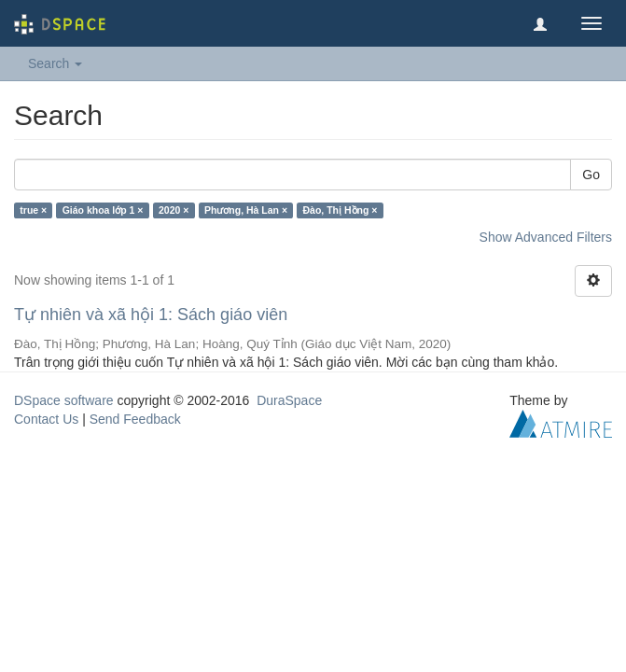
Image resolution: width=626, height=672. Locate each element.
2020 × (174, 210)
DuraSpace (289, 400)
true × (33, 210)
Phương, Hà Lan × (246, 210)
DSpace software (64, 400)
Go (591, 175)
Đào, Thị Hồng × (341, 210)
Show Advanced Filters (546, 237)
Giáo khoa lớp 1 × (103, 210)
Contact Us (46, 419)
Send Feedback (135, 419)
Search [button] (55, 63)
